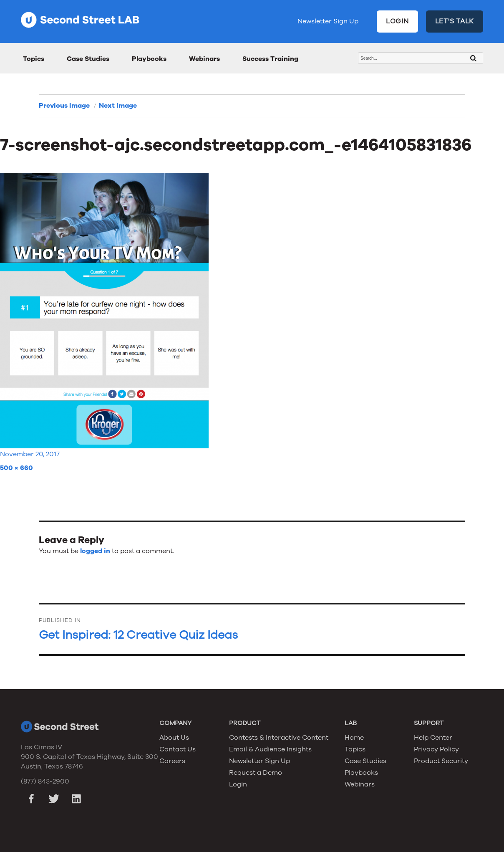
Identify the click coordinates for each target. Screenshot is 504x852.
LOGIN (397, 21)
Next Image (118, 106)
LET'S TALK (455, 21)
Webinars (204, 59)
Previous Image (64, 106)
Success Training (270, 59)
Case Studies (88, 59)
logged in (95, 551)
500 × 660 (16, 468)
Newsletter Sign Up (328, 21)
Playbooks (149, 59)
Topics (34, 59)
